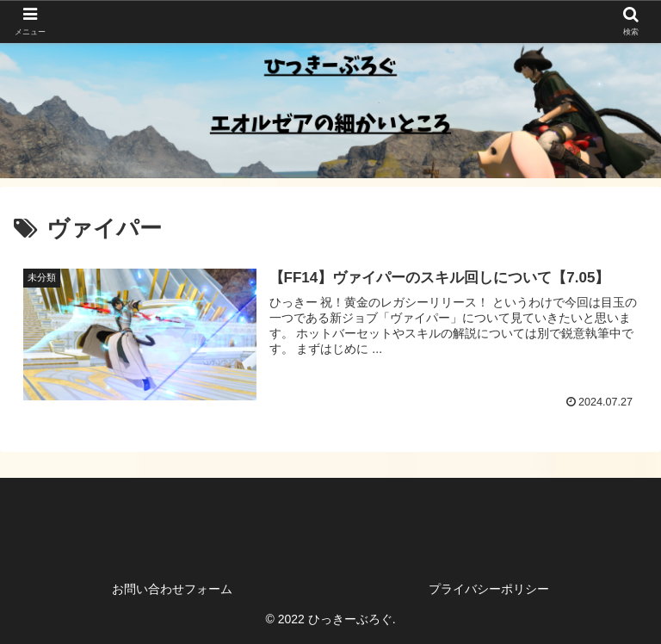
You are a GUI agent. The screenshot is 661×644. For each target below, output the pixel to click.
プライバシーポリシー (489, 589)
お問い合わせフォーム (172, 589)
